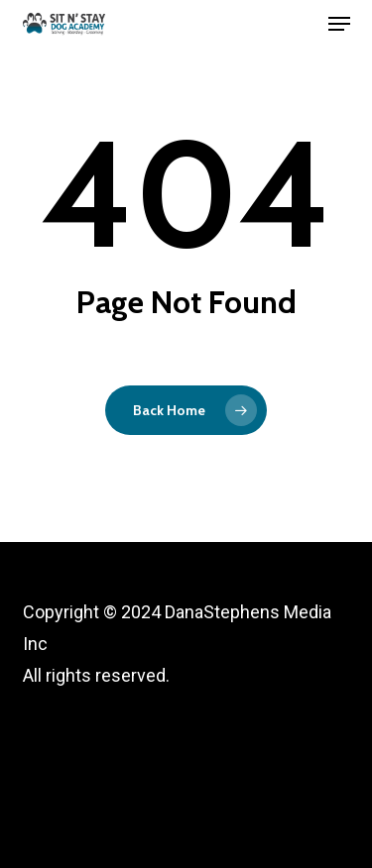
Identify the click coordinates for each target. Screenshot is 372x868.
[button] (339, 24)
